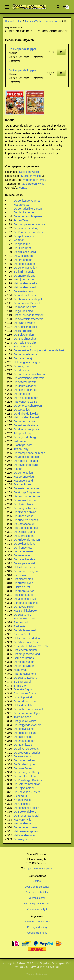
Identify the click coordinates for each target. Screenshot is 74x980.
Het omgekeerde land (27, 654)
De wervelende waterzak (29, 378)
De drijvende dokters (26, 749)
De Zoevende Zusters (27, 792)
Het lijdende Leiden (25, 567)
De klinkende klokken (26, 414)
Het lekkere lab (23, 705)
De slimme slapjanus (26, 429)
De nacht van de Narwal (28, 709)
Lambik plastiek (23, 697)
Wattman (19, 240)
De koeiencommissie (26, 488)
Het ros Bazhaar (23, 347)
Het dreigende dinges (27, 362)
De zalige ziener (23, 737)
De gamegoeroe (23, 551)
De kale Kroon (22, 756)
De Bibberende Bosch (27, 642)
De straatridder (23, 260)
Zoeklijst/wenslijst (37, 909)
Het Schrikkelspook (25, 611)
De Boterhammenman (27, 784)
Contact (37, 881)
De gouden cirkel (24, 311)
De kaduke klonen (25, 500)
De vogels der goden (26, 457)
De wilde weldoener (26, 295)
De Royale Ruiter (24, 607)
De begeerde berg (25, 437)
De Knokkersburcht (25, 327)
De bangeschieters (25, 508)
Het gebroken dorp (25, 619)
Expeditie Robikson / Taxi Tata (32, 646)
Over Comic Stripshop (37, 887)
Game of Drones (24, 658)
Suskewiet (20, 626)
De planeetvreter (24, 666)
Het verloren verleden (27, 638)
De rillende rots (23, 548)
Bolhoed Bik (21, 796)
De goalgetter (22, 394)
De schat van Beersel (27, 303)
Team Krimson (22, 717)
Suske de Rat (22, 587)
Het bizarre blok (23, 579)
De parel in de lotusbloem (29, 374)
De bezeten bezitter (25, 382)
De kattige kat (22, 366)
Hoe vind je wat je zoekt (37, 903)
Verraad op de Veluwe (27, 496)
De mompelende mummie (29, 224)
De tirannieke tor (24, 591)
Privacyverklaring (37, 927)
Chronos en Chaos (25, 693)
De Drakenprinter (24, 741)
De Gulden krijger (24, 764)
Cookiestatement (37, 933)
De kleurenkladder (25, 386)
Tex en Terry (21, 220)
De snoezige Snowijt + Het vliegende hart (39, 350)
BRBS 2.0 (20, 686)
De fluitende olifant (25, 733)
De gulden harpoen (25, 421)
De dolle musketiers (26, 268)
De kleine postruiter (25, 390)
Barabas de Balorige (26, 603)
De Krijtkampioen (24, 788)
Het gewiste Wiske (25, 721)
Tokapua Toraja (23, 433)
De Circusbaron (23, 256)
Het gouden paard (25, 287)
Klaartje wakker (23, 800)
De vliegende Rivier (25, 599)
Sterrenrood (21, 622)
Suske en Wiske (33, 21)
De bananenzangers (26, 571)
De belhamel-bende (26, 354)
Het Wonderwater (24, 835)
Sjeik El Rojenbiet (24, 272)
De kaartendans (23, 291)
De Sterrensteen (24, 536)
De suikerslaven (23, 583)
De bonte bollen (23, 473)
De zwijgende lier (24, 839)
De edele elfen (22, 370)
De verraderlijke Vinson (28, 209)
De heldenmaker (24, 662)
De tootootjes (22, 410)
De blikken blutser (24, 504)
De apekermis (22, 244)
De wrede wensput (25, 701)
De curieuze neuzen (26, 520)
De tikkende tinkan (25, 512)
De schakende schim (26, 808)
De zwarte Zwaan (24, 323)
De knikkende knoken (27, 540)
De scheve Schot (24, 729)
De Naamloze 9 (23, 745)
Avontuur (23, 188)
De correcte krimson (26, 827)
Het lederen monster (26, 650)
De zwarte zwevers (25, 678)
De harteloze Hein (25, 776)
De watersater (22, 555)
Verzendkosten (37, 898)
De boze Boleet (23, 768)
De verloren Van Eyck (27, 713)
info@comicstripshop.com (39, 869)
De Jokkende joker (25, 544)
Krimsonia (20, 575)
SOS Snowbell (22, 682)
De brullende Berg (25, 252)
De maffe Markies (24, 760)
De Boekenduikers (25, 812)
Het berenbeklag (24, 477)
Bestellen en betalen (37, 892)
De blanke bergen (24, 212)
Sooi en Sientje (23, 634)
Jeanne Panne (22, 484)
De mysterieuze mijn (26, 398)
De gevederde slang (26, 228)
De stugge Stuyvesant (27, 492)
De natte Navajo (23, 358)
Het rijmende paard (25, 279)
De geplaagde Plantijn (27, 772)
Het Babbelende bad (26, 528)
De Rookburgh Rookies (28, 780)
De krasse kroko (23, 516)
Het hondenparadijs (25, 283)
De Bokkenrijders (24, 335)
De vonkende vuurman (27, 201)
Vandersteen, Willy (35, 180)
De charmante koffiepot (28, 299)
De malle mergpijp (25, 343)
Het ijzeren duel (23, 595)
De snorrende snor (25, 276)
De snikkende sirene (26, 425)
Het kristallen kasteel (26, 417)
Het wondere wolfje (25, 402)
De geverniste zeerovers (28, 319)
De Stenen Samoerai (26, 816)
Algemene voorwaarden (37, 922)
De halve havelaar (25, 559)
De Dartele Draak (24, 532)
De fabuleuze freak (25, 630)
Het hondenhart (23, 823)
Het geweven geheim (26, 831)
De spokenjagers (24, 236)
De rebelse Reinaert (26, 461)
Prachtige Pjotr (23, 445)
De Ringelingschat (25, 339)
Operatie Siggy (23, 689)
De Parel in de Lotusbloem (30, 232)
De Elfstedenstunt (24, 524)
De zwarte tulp (22, 615)
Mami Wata (20, 670)
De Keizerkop (22, 804)
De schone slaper (24, 264)
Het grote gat (21, 205)
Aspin (45, 974)
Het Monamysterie (25, 674)
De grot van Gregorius (27, 753)
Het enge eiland (23, 481)
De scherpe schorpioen (28, 216)
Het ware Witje (22, 820)
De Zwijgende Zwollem (27, 725)
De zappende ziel (24, 563)
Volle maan (20, 441)
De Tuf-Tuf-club (23, 331)
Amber (18, 469)
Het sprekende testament (29, 315)
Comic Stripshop (14, 21)
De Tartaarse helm (25, 307)
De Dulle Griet (22, 248)
